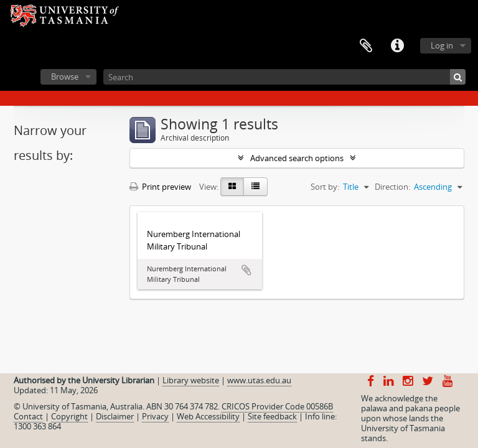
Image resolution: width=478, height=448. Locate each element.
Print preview (160, 187)
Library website (191, 380)
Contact (28, 416)
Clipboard (366, 46)
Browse (65, 77)
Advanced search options (297, 158)
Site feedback (272, 416)
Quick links (397, 46)
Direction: (392, 187)
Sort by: (325, 187)
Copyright (69, 416)
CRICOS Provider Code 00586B (277, 406)
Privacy (155, 416)
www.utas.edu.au (259, 380)
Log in (442, 45)
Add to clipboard (246, 270)
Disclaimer (115, 416)
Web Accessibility (208, 416)
